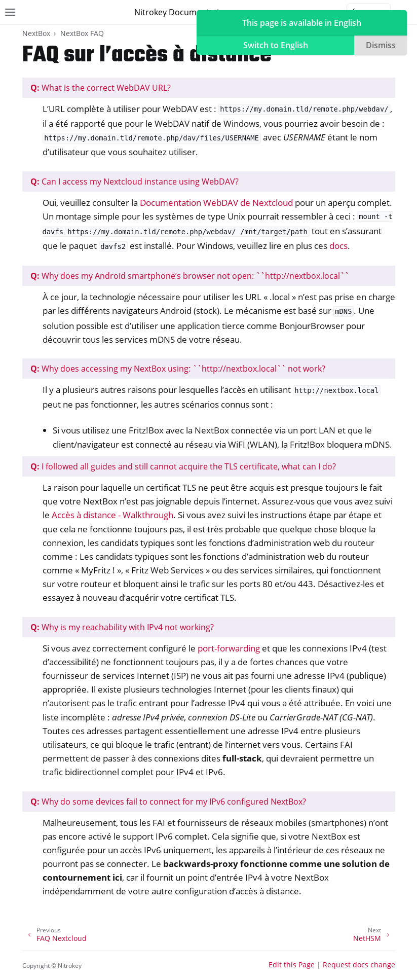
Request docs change (359, 965)
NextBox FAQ (82, 33)
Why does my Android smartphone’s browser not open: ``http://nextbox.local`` (190, 276)
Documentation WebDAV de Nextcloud (216, 203)
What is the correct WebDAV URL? (101, 88)
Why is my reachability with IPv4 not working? (122, 627)
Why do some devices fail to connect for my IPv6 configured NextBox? (168, 802)
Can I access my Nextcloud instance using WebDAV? (135, 182)
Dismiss (381, 45)
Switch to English (276, 45)
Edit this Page (292, 965)
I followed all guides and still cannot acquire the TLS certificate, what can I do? (183, 466)
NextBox (36, 33)
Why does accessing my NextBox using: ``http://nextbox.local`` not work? (178, 369)
